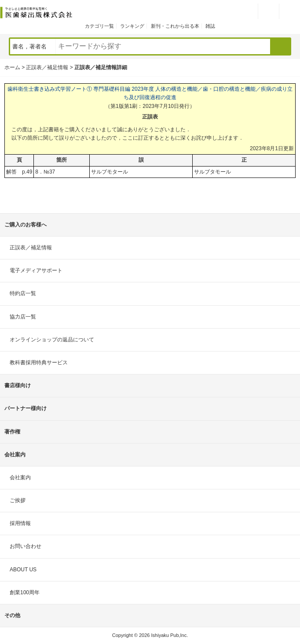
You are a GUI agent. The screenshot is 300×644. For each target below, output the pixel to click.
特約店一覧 (23, 293)
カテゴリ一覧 (99, 26)
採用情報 (20, 523)
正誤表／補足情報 (47, 67)
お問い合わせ (26, 546)
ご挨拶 (18, 500)
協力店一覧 (23, 317)
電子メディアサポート (36, 270)
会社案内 (20, 477)
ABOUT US (23, 570)
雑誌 (210, 26)
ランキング (132, 26)
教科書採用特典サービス (39, 363)
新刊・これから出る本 (175, 26)
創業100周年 (25, 592)
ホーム (12, 67)
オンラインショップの (52, 340)
